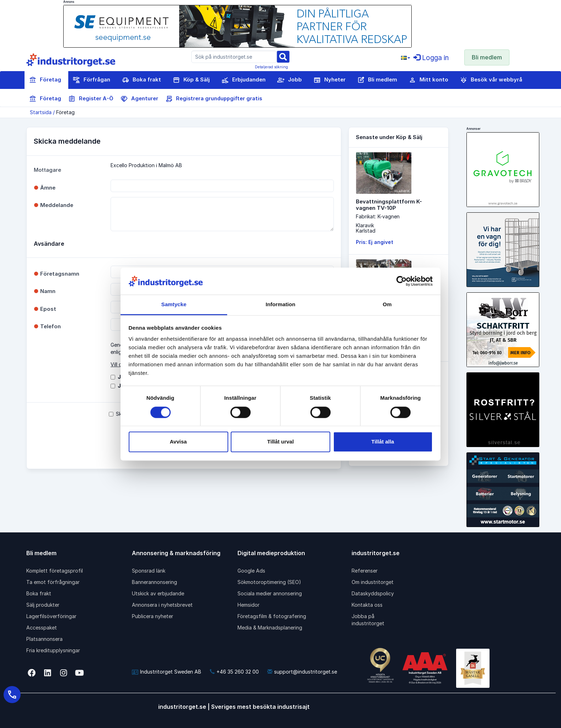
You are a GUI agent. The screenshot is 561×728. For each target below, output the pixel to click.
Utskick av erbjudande (158, 593)
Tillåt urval (281, 442)
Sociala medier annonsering (270, 593)
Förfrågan (92, 80)
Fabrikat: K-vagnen (378, 216)
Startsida (41, 112)
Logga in (431, 58)
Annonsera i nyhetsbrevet (162, 605)
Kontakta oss (367, 605)
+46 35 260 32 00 (234, 672)
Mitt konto (429, 80)
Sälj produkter (43, 605)
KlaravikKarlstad (366, 228)
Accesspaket (42, 628)
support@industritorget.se (302, 672)
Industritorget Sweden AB (167, 672)
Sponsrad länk (149, 571)
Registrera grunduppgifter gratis (214, 99)
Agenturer (139, 99)
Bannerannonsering (154, 582)
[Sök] (283, 56)
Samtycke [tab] (174, 305)
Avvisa (178, 442)
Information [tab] (280, 305)
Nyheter (330, 80)
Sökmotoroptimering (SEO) (269, 582)
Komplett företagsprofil (55, 571)
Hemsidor (249, 605)
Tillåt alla (383, 442)
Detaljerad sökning (271, 67)
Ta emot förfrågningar (53, 582)
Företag (45, 80)
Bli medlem (487, 57)
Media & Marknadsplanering (270, 628)
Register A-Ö (91, 99)
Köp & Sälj (191, 80)
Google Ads (251, 571)
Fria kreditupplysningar (53, 650)
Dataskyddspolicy (373, 593)
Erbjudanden (244, 80)
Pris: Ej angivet (375, 242)
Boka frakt (141, 80)
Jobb (290, 80)
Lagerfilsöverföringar (51, 616)
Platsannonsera (44, 639)
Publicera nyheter (153, 616)
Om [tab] (387, 305)
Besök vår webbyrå (491, 80)
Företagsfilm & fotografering (272, 616)
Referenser (365, 571)
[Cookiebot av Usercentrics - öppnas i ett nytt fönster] (402, 281)
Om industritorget (373, 582)
